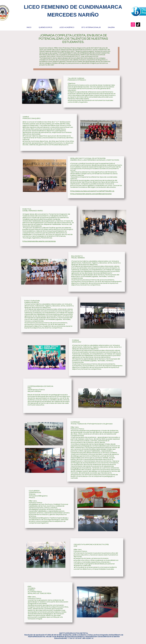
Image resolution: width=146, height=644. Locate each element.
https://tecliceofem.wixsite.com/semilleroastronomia (91, 194)
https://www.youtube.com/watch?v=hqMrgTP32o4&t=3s (92, 191)
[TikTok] (138, 25)
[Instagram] (133, 25)
